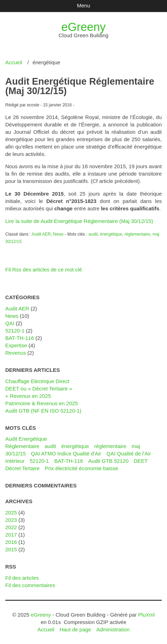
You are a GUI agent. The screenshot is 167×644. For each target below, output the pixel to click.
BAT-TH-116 (20, 338)
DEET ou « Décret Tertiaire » (39, 389)
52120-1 (15, 331)
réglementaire (137, 234)
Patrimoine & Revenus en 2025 (41, 403)
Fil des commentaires (30, 585)
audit (93, 234)
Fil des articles (22, 578)
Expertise (16, 345)
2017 (11, 535)
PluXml (146, 615)
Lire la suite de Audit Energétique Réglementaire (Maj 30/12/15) (79, 221)
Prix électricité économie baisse (82, 468)
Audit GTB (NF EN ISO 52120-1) (43, 411)
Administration (113, 629)
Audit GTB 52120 (108, 461)
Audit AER (41, 234)
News (58, 234)
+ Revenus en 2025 (28, 396)
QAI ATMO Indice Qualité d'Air (66, 454)
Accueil (14, 62)
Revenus (16, 353)
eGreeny (83, 27)
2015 (11, 549)
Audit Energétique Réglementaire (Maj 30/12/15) (80, 86)
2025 (11, 512)
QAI (10, 323)
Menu (83, 5)
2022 (11, 527)
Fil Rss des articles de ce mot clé (44, 270)
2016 (11, 542)
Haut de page (75, 629)
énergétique (111, 234)
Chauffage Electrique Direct (37, 381)
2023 (11, 520)
